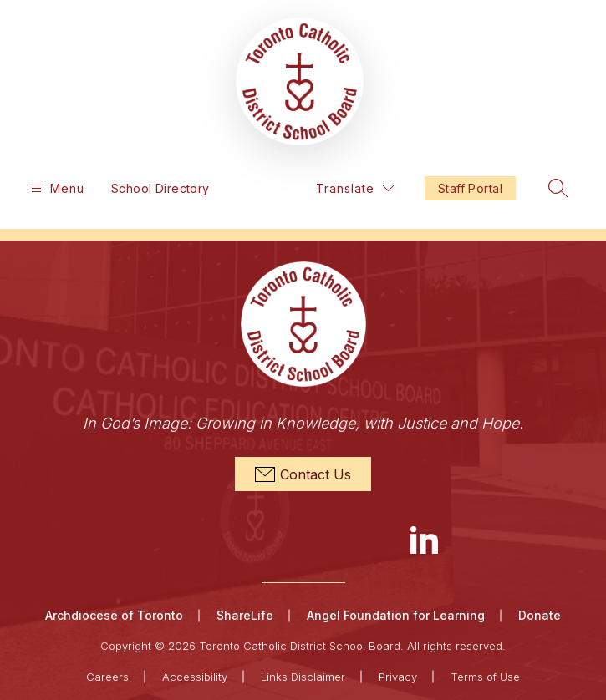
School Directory (160, 188)
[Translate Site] (355, 188)
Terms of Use (485, 677)
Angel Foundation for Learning (396, 615)
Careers (107, 677)
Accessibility (195, 677)
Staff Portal (470, 188)
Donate (540, 615)
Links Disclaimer (303, 677)
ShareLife (245, 615)
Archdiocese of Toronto (114, 615)
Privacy (398, 677)
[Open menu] (56, 188)
